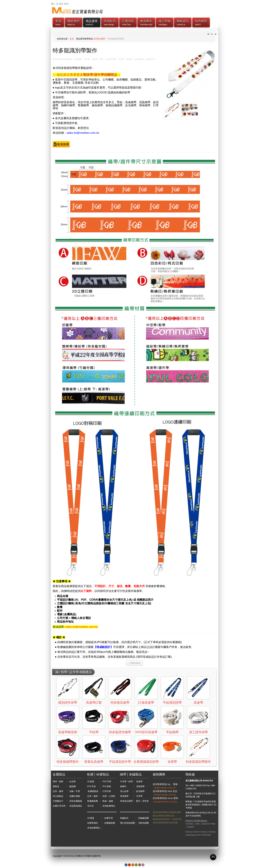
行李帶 (139, 796)
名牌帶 (172, 762)
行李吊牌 (107, 791)
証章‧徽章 (58, 791)
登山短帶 (124, 791)
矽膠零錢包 (93, 823)
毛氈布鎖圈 (143, 823)
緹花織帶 (140, 791)
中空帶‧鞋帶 (126, 782)
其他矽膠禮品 (94, 828)
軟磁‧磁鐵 (108, 801)
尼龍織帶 (140, 786)
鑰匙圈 (73, 786)
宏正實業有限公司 (194, 781)
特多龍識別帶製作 (198, 762)
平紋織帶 (172, 732)
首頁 (72, 39)
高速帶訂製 (94, 703)
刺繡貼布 (124, 818)
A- (215, 34)
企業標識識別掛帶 (146, 762)
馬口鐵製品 (58, 796)
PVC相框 (107, 786)
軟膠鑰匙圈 (93, 801)
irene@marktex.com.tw (165, 802)
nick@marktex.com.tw (165, 795)
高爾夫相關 (75, 796)
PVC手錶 (92, 786)
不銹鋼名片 (58, 801)
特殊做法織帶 (126, 801)
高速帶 (198, 703)
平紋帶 (94, 732)
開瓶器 (56, 786)
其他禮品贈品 (76, 806)
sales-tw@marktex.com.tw (83, 133)
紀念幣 (73, 782)
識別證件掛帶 (68, 703)
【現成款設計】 (103, 647)
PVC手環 (107, 782)
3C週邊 (91, 782)
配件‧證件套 (142, 801)
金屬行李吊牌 (59, 806)
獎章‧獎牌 (58, 782)
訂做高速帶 (146, 703)
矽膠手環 (109, 818)
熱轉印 (123, 786)
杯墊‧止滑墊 (109, 796)
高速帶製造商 (68, 732)
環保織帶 (124, 796)
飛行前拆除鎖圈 (127, 823)
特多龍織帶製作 (68, 762)
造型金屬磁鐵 (76, 801)
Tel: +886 (190, 786)
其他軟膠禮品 (109, 806)
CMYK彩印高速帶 (146, 732)
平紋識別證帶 (172, 703)
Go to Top (213, 857)
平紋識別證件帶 (120, 762)
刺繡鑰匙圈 (143, 818)
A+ (209, 34)
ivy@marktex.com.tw (165, 788)
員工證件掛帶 (198, 732)
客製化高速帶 (94, 762)
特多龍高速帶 (120, 703)
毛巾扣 (90, 806)
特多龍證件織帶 (120, 732)
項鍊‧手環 (75, 791)
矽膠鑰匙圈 (110, 823)
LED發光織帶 (99, 39)
